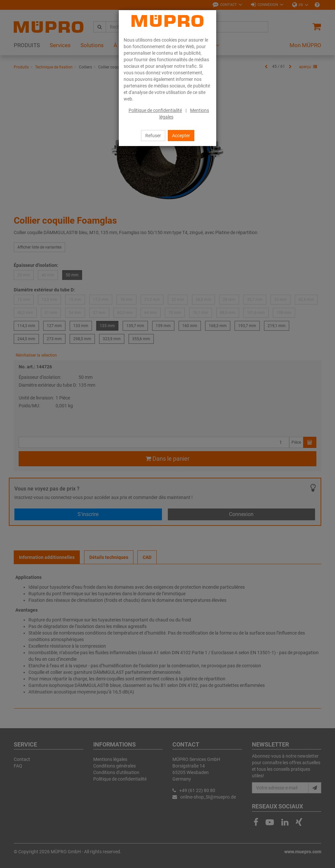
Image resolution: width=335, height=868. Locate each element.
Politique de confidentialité (155, 110)
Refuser (153, 136)
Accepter (181, 136)
